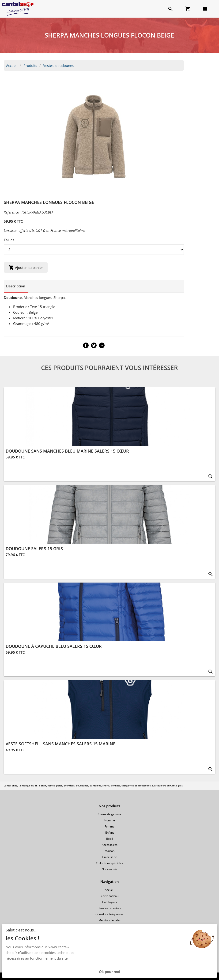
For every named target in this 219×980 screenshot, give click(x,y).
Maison (110, 851)
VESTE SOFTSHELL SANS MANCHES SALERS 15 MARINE (60, 744)
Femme (109, 826)
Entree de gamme (109, 814)
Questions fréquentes (109, 914)
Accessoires (110, 845)
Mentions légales (110, 920)
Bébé (110, 839)
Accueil (12, 65)
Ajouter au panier (26, 267)
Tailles (9, 240)
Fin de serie (109, 857)
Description (16, 286)
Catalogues (110, 902)
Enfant (109, 833)
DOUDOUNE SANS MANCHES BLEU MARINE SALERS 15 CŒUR (67, 451)
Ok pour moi (109, 972)
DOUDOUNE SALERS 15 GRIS (34, 549)
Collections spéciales (109, 863)
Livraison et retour (109, 908)
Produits (30, 65)
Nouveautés (110, 869)
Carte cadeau (110, 896)
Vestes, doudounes (58, 65)
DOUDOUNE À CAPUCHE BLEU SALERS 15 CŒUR (54, 646)
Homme (110, 820)
